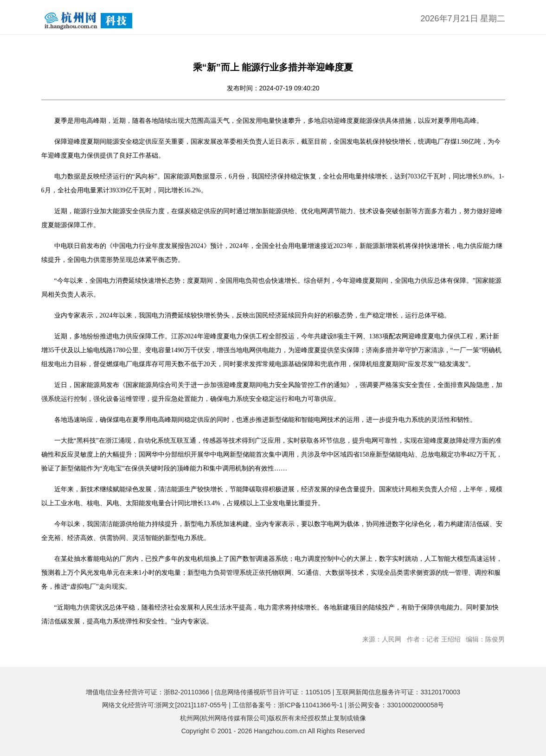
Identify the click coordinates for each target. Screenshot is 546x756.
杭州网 (190, 718)
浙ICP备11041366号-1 (310, 705)
